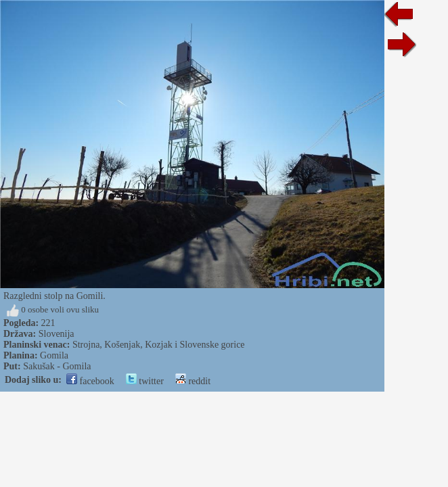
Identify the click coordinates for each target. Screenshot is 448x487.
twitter (145, 381)
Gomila (54, 355)
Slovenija (57, 334)
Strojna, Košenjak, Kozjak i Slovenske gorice (159, 345)
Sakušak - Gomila (57, 366)
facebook (90, 381)
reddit (193, 381)
